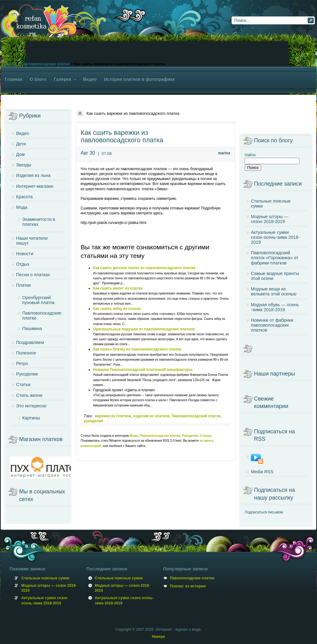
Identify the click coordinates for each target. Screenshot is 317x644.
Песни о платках (33, 275)
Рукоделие (190, 436)
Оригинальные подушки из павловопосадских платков (144, 329)
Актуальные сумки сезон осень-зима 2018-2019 (275, 237)
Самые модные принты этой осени (275, 276)
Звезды (24, 165)
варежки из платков (113, 416)
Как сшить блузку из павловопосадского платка (137, 349)
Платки (10, 64)
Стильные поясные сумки (271, 204)
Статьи (206, 436)
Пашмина (32, 328)
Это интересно (31, 406)
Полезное (26, 353)
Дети (21, 144)
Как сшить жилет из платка (118, 288)
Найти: (251, 155)
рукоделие (93, 421)
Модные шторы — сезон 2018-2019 (270, 219)
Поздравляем (30, 342)
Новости (25, 254)
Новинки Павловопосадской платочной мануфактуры (143, 370)
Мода (134, 436)
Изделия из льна (33, 175)
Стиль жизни (29, 395)
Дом (20, 154)
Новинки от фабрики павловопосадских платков (272, 325)
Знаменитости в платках (39, 222)
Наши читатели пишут (32, 241)
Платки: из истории (188, 586)
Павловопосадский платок (196, 416)
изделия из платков (151, 416)
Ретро (22, 363)
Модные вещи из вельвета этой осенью (274, 291)
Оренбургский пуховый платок (38, 300)
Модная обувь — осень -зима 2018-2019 (275, 307)
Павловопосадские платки (45, 64)
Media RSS (262, 472)
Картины (31, 418)
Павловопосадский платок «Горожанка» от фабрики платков (275, 258)
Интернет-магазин (35, 186)
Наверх (158, 637)
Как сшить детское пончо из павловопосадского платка (144, 268)
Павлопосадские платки (192, 578)
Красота (24, 197)
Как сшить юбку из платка (117, 309)
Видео (23, 133)
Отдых (23, 264)
